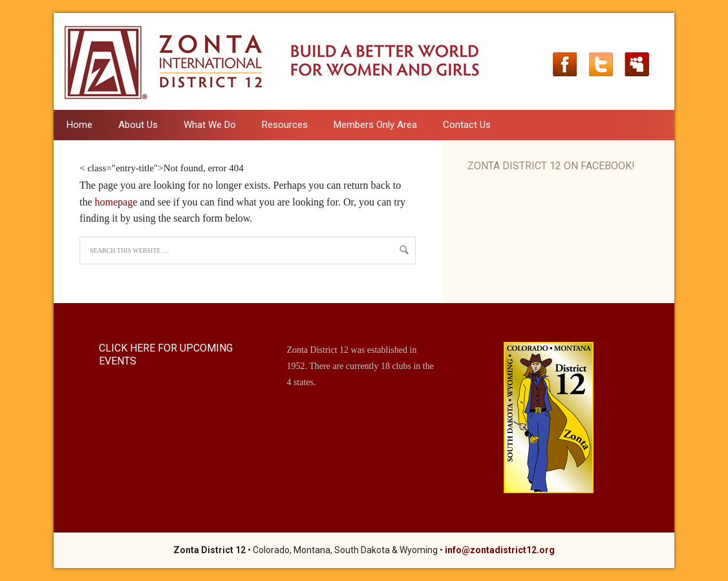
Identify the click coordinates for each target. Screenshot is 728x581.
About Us (132, 125)
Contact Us (467, 125)
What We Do (203, 125)
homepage (116, 202)
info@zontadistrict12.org (500, 550)
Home (80, 125)
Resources (278, 125)
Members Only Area (375, 125)
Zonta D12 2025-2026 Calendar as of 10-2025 (166, 409)
